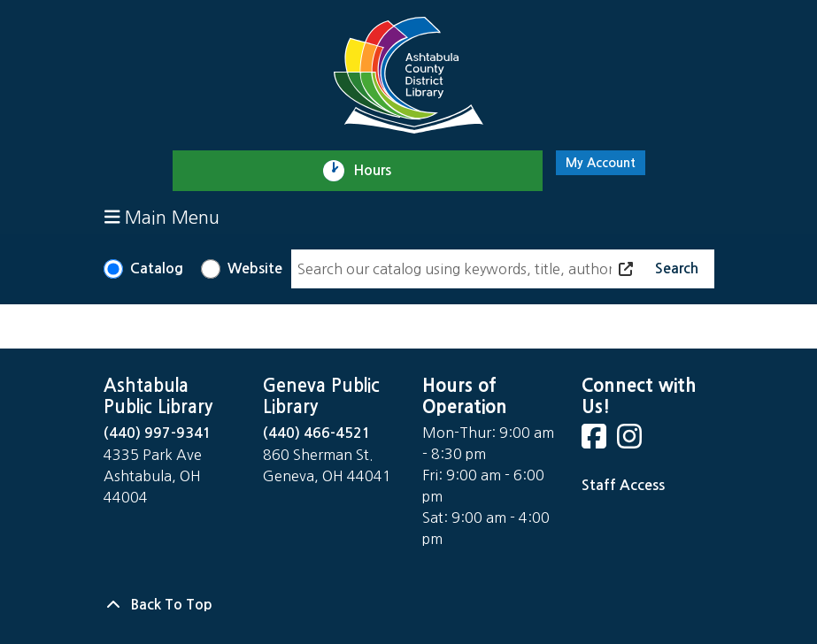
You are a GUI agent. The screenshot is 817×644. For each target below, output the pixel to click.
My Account (601, 163)
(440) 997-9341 (158, 433)
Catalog (157, 268)
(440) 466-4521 (317, 433)
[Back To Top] (409, 605)
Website (255, 268)
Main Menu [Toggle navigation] (162, 217)
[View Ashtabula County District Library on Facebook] (596, 442)
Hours (380, 171)
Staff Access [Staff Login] (623, 485)
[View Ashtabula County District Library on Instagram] (631, 442)
